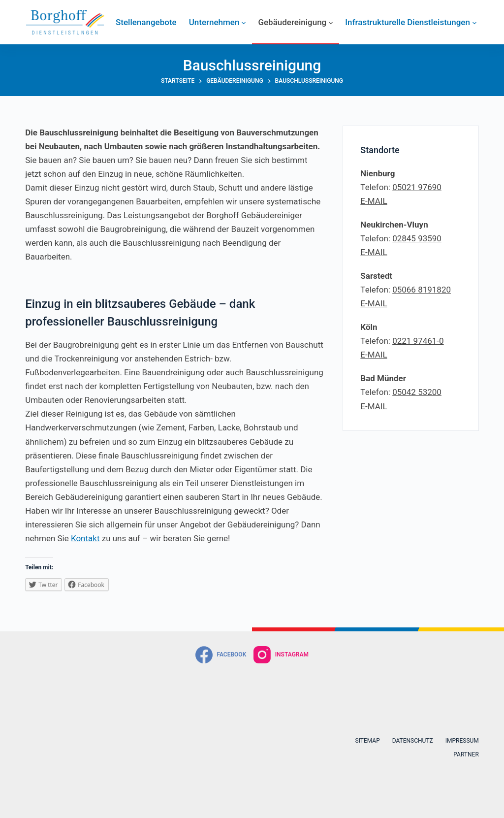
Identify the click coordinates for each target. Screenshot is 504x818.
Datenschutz (413, 741)
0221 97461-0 (418, 341)
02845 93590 (417, 238)
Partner (466, 754)
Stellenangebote (146, 22)
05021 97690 (417, 187)
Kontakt (85, 538)
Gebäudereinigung (295, 22)
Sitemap (368, 741)
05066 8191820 (422, 290)
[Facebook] (221, 655)
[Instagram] (281, 655)
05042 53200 (417, 392)
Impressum (462, 741)
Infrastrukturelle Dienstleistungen (411, 22)
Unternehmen (218, 22)
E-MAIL (374, 201)
